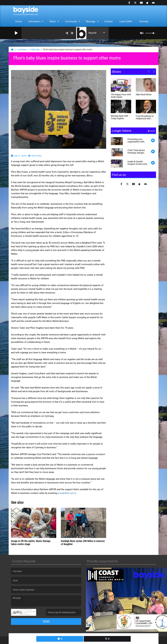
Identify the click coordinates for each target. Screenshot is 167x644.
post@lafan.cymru (67, 493)
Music (53, 21)
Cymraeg (144, 21)
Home (18, 21)
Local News (22, 49)
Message (91, 21)
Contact (109, 21)
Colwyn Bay (35, 49)
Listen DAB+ (126, 21)
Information (34, 21)
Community (71, 21)
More (151, 131)
